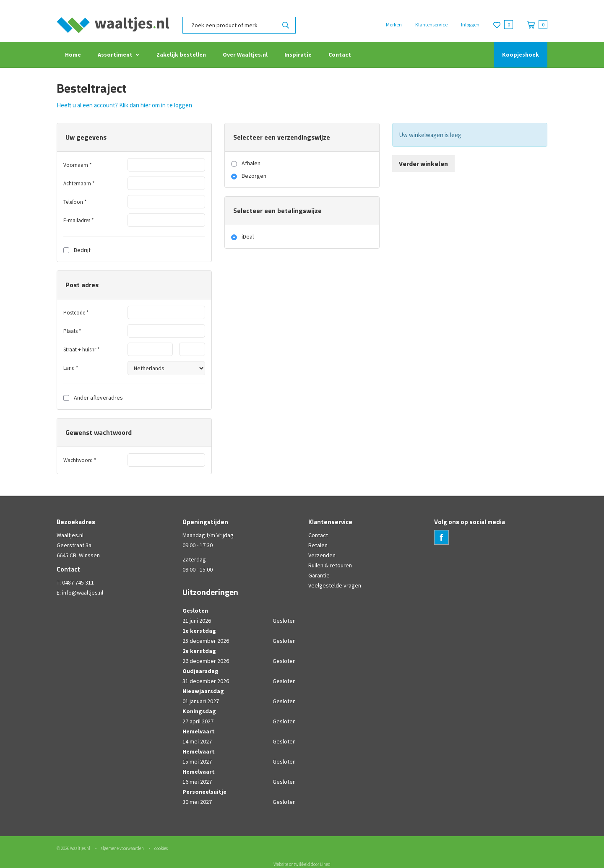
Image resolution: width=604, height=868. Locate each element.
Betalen (318, 545)
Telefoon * (75, 202)
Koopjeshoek (521, 55)
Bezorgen (254, 176)
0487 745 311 (78, 582)
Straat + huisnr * (81, 350)
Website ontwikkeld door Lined (302, 864)
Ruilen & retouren (330, 565)
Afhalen (251, 163)
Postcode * (76, 313)
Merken (394, 25)
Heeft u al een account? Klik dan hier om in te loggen (124, 105)
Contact (340, 55)
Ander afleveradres (93, 398)
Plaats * (72, 331)
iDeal (248, 236)
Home (73, 55)
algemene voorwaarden (122, 848)
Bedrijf (77, 250)
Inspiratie (298, 55)
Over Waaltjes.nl (245, 55)
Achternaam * (79, 183)
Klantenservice (431, 25)
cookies (161, 848)
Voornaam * (77, 165)
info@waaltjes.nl (83, 593)
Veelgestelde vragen (335, 585)
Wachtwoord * (80, 460)
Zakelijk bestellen (181, 55)
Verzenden (322, 555)
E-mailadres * (78, 220)
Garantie (319, 575)
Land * (71, 368)
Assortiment (115, 55)
